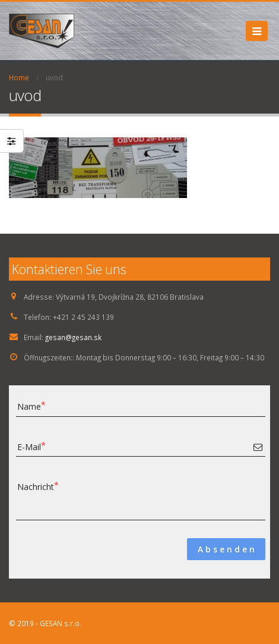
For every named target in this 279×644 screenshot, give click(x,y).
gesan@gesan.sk (73, 337)
